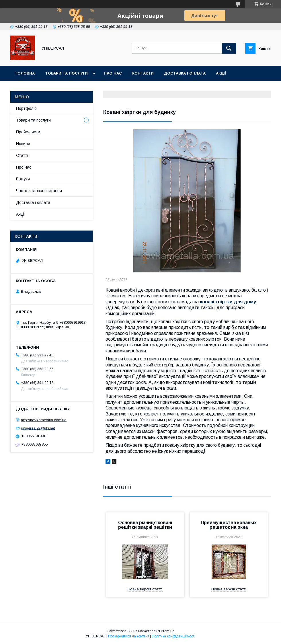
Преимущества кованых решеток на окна (229, 525)
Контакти (143, 73)
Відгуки (23, 179)
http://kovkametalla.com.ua (44, 420)
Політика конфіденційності (173, 636)
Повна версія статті (145, 589)
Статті (22, 155)
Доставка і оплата (185, 73)
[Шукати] (229, 48)
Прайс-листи (28, 132)
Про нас (113, 73)
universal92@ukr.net (38, 428)
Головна (25, 73)
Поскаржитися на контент (129, 636)
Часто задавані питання (39, 191)
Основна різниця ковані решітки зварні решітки (145, 525)
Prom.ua (168, 631)
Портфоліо (26, 108)
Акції (221, 73)
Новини (23, 144)
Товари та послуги (66, 73)
